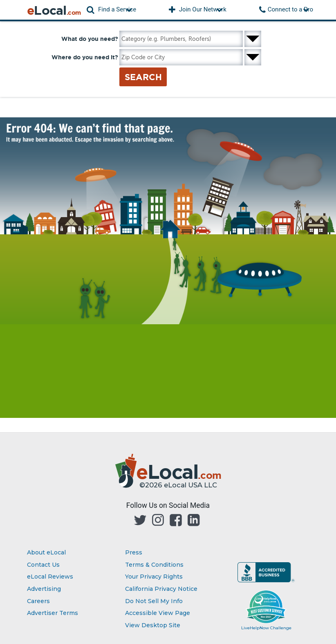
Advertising (44, 589)
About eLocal (46, 552)
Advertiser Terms (53, 613)
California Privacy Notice (161, 589)
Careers (38, 601)
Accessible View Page (158, 613)
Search (143, 77)
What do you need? (90, 39)
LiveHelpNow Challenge (266, 628)
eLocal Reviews (50, 577)
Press (134, 552)
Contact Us (43, 565)
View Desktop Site (153, 625)
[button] (111, 10)
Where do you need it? (85, 57)
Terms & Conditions (154, 565)
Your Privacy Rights (154, 577)
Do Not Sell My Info (154, 601)
